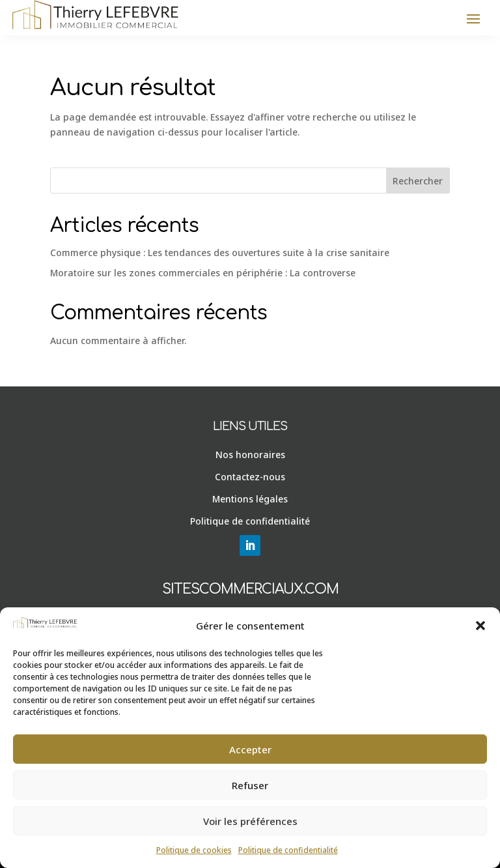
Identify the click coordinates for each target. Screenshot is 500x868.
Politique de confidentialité (288, 850)
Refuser (250, 785)
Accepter (250, 749)
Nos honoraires (250, 455)
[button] (480, 626)
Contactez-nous (250, 477)
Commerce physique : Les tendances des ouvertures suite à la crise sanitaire (220, 253)
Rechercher (418, 181)
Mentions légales (250, 499)
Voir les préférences (250, 821)
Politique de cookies (194, 850)
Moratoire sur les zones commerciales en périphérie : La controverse (203, 273)
